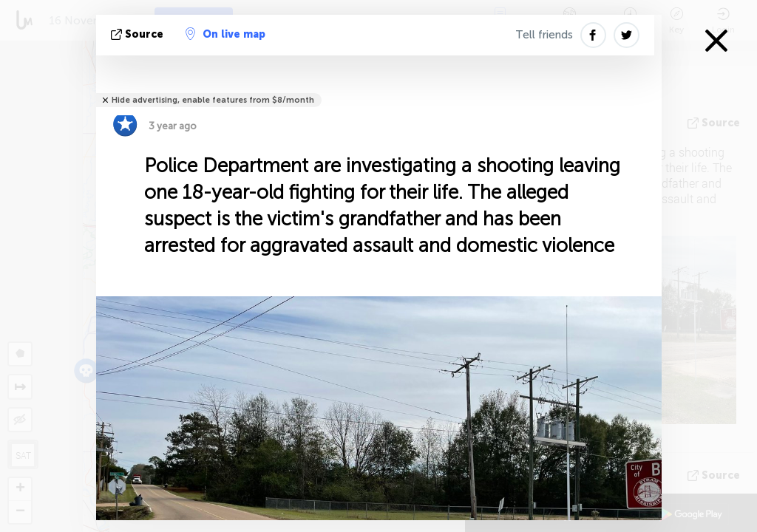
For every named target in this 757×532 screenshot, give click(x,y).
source (139, 34)
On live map (225, 34)
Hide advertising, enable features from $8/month (213, 100)
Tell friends (544, 35)
